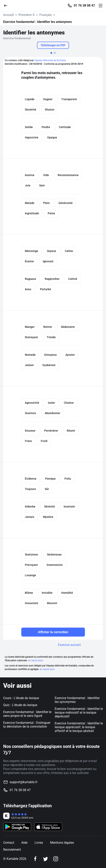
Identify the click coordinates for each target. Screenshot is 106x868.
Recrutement (12, 850)
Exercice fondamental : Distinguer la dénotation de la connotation (27, 725)
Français (46, 15)
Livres (39, 843)
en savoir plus (35, 660)
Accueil (8, 15)
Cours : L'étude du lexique (21, 698)
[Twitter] (45, 859)
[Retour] (7, 5)
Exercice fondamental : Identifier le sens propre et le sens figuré (27, 714)
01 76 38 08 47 (84, 6)
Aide (24, 843)
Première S (27, 15)
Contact (9, 843)
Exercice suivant (69, 645)
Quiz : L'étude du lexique (20, 705)
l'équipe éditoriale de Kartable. (50, 60)
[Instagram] (56, 859)
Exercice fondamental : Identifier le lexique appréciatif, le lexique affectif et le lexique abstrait (79, 727)
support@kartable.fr (23, 782)
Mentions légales (62, 843)
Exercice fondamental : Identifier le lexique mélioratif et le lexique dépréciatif (79, 713)
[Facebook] (35, 859)
